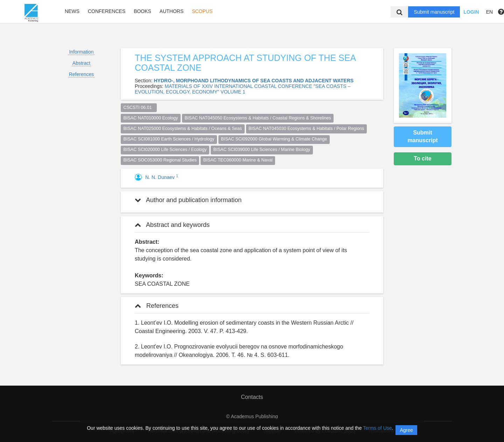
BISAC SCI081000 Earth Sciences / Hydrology (169, 139)
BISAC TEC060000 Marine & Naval (238, 160)
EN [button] (489, 12)
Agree (406, 430)
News (72, 11)
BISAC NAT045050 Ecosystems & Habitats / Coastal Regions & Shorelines (258, 118)
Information (81, 52)
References (82, 74)
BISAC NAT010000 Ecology (151, 118)
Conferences (107, 11)
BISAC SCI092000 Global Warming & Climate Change (274, 139)
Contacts (252, 397)
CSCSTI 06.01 (139, 108)
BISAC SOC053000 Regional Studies (160, 160)
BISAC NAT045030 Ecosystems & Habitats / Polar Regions (306, 129)
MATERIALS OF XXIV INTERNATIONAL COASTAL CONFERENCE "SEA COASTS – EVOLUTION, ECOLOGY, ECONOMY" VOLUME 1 (243, 89)
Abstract (81, 63)
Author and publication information (188, 200)
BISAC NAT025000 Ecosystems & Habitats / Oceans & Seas (183, 129)
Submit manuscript (434, 12)
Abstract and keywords (172, 225)
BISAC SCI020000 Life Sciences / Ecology (165, 150)
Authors (171, 11)
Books (142, 11)
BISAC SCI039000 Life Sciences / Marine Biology (262, 150)
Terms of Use (377, 428)
